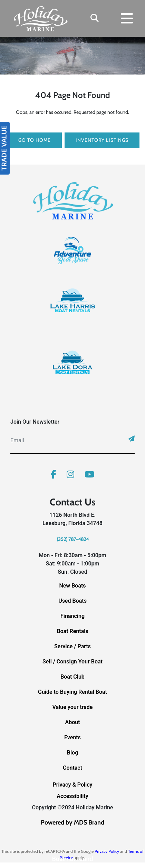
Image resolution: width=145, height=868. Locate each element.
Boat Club (72, 677)
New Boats (72, 586)
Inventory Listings (102, 140)
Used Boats (72, 601)
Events (72, 737)
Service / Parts (72, 646)
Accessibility (72, 796)
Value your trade (73, 707)
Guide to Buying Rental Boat (72, 692)
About (72, 722)
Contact (72, 768)
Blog (72, 753)
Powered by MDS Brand (72, 822)
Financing (72, 616)
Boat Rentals (72, 631)
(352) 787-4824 (73, 539)
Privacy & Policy (72, 785)
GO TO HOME (35, 140)
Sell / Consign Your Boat (72, 662)
